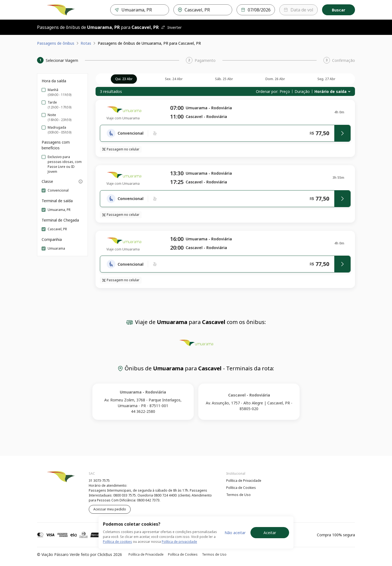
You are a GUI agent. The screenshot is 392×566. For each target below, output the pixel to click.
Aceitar (270, 533)
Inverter (171, 27)
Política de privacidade (179, 542)
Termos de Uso (238, 495)
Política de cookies (117, 542)
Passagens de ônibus (56, 43)
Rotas (86, 43)
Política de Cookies (241, 488)
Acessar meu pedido (110, 509)
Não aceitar (235, 533)
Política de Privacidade (244, 481)
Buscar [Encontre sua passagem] (339, 10)
